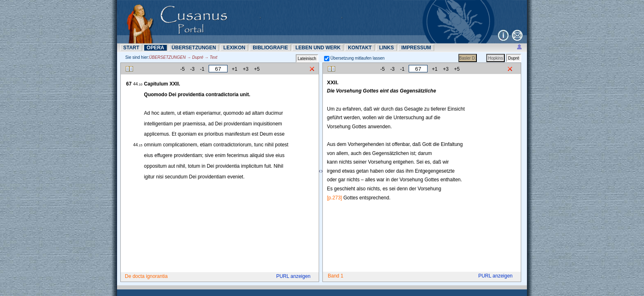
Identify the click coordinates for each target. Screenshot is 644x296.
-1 (202, 69)
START (131, 48)
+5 (257, 69)
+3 (246, 69)
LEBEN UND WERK (318, 48)
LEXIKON (234, 48)
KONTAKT (360, 48)
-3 (192, 69)
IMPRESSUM (416, 48)
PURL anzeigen (293, 276)
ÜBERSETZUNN (194, 48)
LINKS (386, 48)
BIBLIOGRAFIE (270, 48)
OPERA (155, 48)
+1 (235, 69)
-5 (183, 69)
